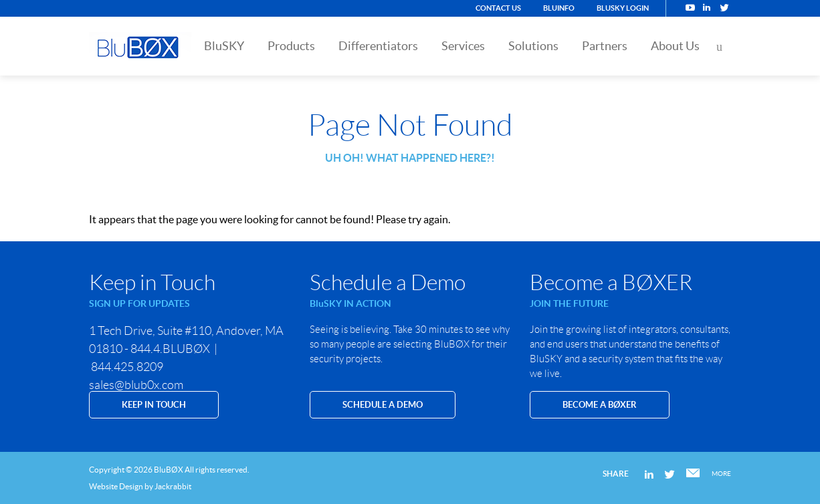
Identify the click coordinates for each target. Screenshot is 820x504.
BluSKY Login (623, 8)
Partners (605, 46)
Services (463, 46)
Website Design (116, 486)
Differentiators (378, 46)
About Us (675, 46)
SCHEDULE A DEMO (383, 405)
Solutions (533, 46)
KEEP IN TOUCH (154, 405)
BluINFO (559, 8)
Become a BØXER (600, 405)
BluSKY (224, 46)
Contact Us (498, 8)
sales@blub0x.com (136, 385)
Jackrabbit (173, 486)
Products (291, 46)
